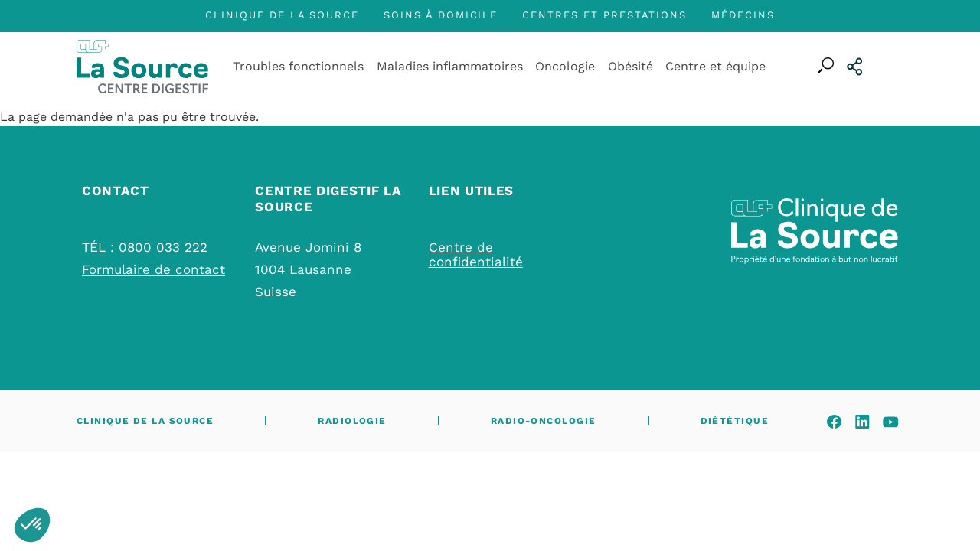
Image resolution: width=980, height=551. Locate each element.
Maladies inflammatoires (450, 66)
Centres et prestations (604, 15)
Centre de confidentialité (476, 254)
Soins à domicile (441, 15)
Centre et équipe (715, 66)
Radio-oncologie (544, 421)
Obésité (630, 66)
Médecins (743, 15)
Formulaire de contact (154, 269)
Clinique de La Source (282, 15)
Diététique (735, 421)
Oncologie (565, 66)
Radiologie (352, 421)
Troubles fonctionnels (298, 66)
